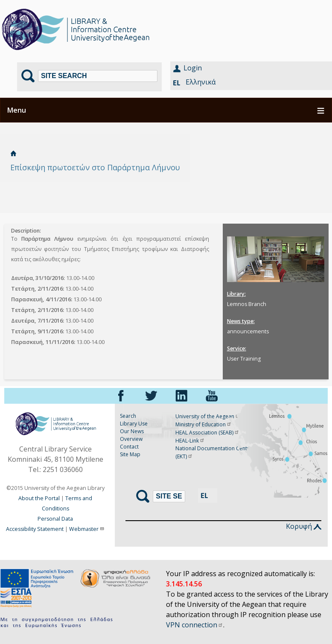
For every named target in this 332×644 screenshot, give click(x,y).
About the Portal (39, 498)
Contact (129, 447)
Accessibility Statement (35, 529)
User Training (244, 359)
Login (193, 68)
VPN (195, 625)
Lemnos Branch (247, 304)
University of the (208, 416)
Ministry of (204, 424)
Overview (131, 439)
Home (13, 153)
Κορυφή (304, 526)
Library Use (134, 424)
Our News (132, 431)
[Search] (98, 76)
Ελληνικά (201, 82)
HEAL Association (207, 433)
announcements (248, 331)
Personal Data (55, 519)
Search (128, 416)
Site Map (130, 454)
